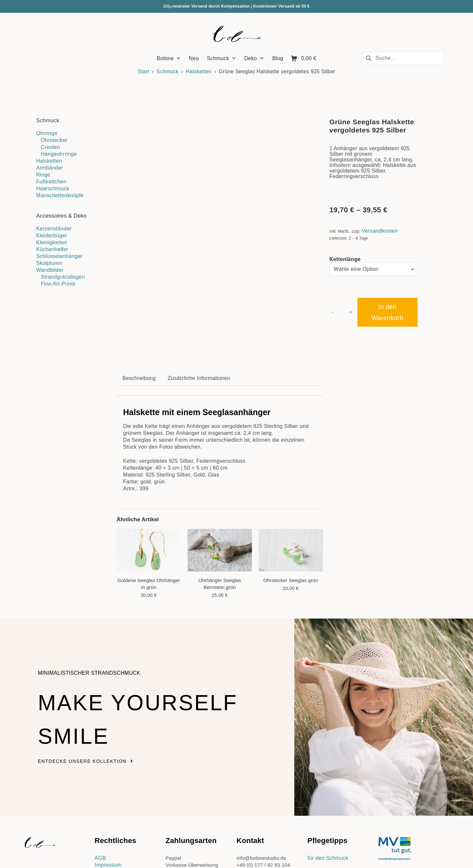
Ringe (43, 175)
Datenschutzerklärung (121, 788)
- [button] (333, 312)
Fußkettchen (51, 182)
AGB (100, 774)
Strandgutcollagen (63, 277)
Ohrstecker (54, 140)
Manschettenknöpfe (60, 195)
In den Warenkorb (387, 312)
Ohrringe (47, 133)
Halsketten (199, 71)
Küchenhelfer (52, 249)
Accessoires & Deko (61, 216)
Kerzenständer (54, 229)
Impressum (108, 781)
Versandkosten (380, 231)
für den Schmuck (328, 774)
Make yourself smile (119, 634)
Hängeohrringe (59, 154)
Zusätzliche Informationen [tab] (199, 295)
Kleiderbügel (51, 235)
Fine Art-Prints (58, 284)
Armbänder (50, 168)
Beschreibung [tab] (139, 295)
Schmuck (168, 71)
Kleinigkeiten (52, 242)
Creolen (50, 147)
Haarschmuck (53, 188)
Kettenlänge (345, 259)
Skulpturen (49, 263)
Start (143, 71)
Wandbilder (50, 270)
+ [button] (351, 312)
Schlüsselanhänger (59, 256)
